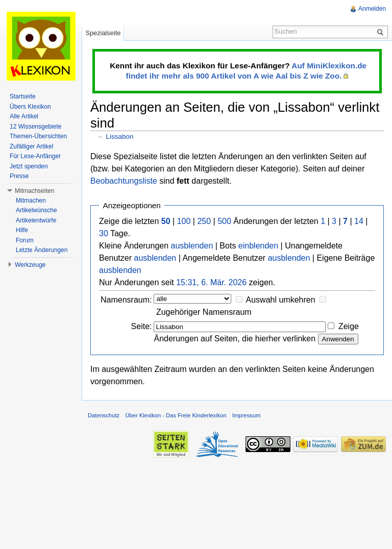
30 (104, 233)
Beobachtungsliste (124, 181)
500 (224, 221)
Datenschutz (104, 415)
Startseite (23, 96)
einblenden (258, 246)
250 (204, 221)
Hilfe (22, 230)
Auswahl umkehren (281, 300)
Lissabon (120, 136)
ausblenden (192, 246)
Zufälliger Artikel (31, 146)
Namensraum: (126, 300)
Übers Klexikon (30, 107)
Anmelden (372, 9)
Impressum (246, 415)
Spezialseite (103, 33)
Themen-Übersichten (38, 136)
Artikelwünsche (36, 210)
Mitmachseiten (34, 191)
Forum (25, 240)
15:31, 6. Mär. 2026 (211, 282)
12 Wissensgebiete (35, 127)
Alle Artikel (24, 116)
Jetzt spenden (29, 166)
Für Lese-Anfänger (35, 156)
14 (359, 221)
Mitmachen (31, 201)
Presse (19, 176)
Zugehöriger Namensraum (204, 312)
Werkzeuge (30, 265)
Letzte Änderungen (42, 250)
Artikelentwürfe (36, 220)
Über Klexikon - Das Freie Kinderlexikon (176, 415)
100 (184, 221)
